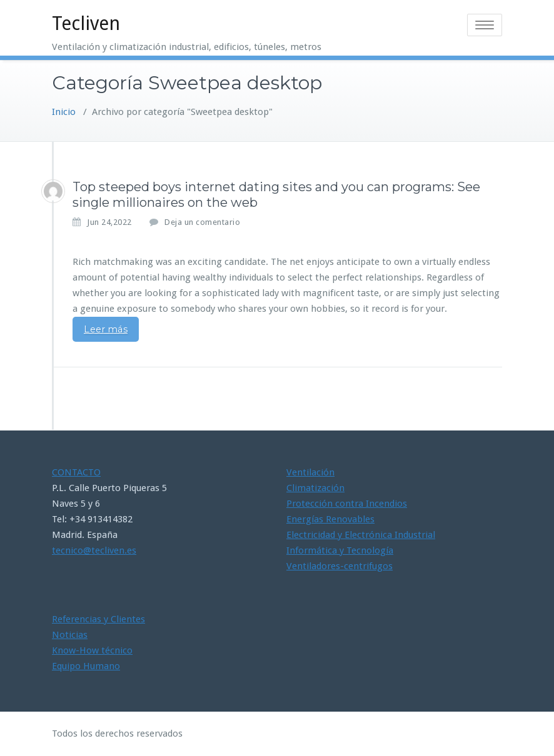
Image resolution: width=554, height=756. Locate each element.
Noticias (70, 635)
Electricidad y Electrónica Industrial (361, 535)
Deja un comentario (202, 222)
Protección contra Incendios (347, 504)
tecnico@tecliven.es (94, 550)
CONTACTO (76, 472)
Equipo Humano (86, 666)
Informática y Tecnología (340, 550)
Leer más (106, 329)
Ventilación (310, 472)
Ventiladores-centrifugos (340, 566)
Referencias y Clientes (98, 619)
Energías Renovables (330, 519)
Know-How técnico (92, 650)
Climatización (315, 488)
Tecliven (86, 23)
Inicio (64, 112)
